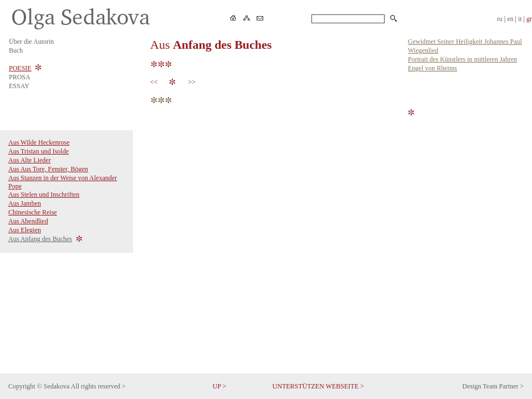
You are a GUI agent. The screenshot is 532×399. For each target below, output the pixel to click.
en (510, 19)
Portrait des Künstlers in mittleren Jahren (462, 59)
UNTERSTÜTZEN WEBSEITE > (318, 386)
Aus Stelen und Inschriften (44, 195)
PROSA (20, 77)
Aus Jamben (25, 203)
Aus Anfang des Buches (40, 239)
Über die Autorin (31, 42)
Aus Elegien (25, 230)
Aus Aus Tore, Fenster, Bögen (48, 169)
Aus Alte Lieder (30, 160)
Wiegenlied (423, 50)
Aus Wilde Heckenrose (39, 142)
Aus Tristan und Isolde (39, 151)
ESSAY (19, 86)
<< (156, 82)
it (520, 19)
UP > (220, 386)
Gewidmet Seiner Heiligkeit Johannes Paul (465, 42)
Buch (16, 50)
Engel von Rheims (433, 68)
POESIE (20, 68)
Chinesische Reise (33, 212)
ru (500, 19)
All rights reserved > (98, 386)
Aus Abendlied (28, 221)
